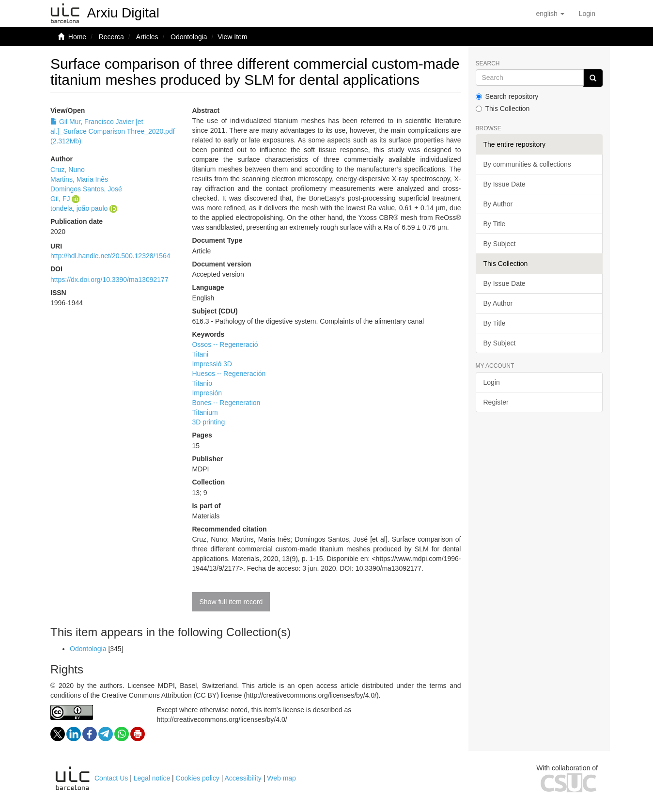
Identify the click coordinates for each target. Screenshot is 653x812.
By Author (498, 204)
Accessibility (243, 778)
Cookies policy (198, 778)
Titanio (202, 383)
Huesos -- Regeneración (229, 374)
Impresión (207, 393)
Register (496, 402)
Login (492, 382)
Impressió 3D (212, 364)
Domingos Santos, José (86, 189)
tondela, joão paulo (79, 208)
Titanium (205, 412)
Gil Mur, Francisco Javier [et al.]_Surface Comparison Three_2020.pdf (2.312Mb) (113, 131)
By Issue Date (505, 184)
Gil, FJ (60, 199)
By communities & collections (527, 164)
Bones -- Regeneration (226, 403)
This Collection (503, 109)
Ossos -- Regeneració (225, 344)
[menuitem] (587, 14)
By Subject (500, 244)
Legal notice (152, 778)
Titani (200, 354)
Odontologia (189, 37)
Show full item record (231, 602)
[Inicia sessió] (587, 14)
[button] (550, 14)
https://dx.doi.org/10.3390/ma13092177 (109, 280)
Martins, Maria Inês (79, 179)
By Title (495, 224)
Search (488, 64)
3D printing (208, 422)
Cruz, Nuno (68, 170)
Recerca (111, 37)
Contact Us (111, 778)
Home (77, 37)
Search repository (507, 96)
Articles (147, 37)
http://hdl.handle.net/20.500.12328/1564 (110, 256)
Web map (281, 778)
